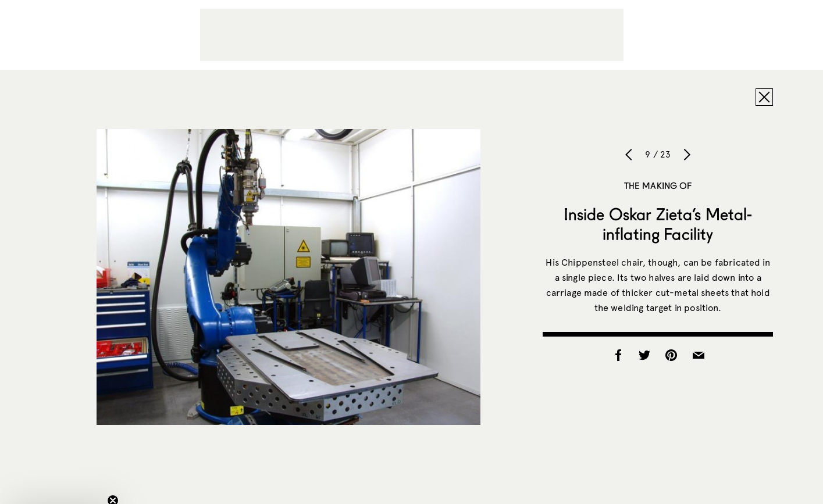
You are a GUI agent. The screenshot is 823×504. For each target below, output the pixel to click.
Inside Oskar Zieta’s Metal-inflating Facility (658, 224)
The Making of (658, 185)
